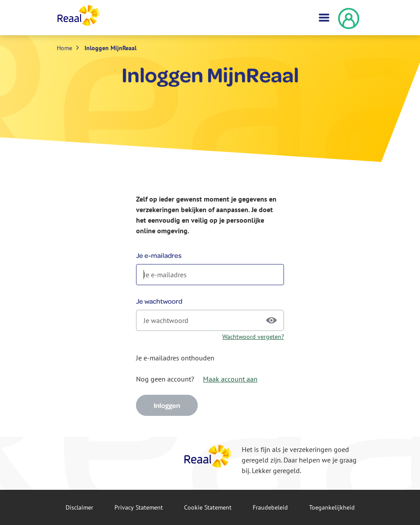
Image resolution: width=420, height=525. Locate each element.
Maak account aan (230, 379)
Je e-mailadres (159, 255)
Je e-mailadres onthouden (175, 358)
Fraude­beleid (270, 507)
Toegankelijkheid (332, 507)
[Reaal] (208, 456)
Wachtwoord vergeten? (253, 337)
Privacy (139, 507)
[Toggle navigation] (323, 18)
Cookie (208, 507)
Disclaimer (79, 507)
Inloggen (167, 405)
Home (64, 48)
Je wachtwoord (159, 301)
